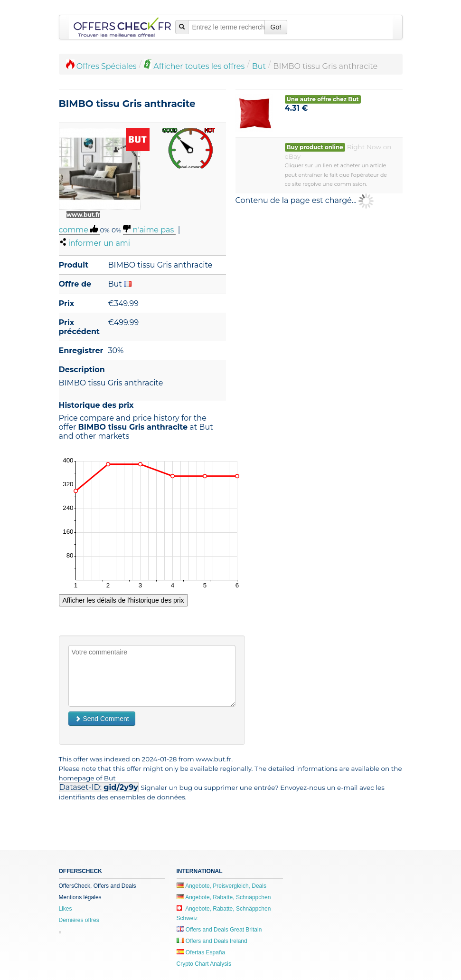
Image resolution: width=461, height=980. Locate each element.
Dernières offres (79, 920)
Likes (66, 909)
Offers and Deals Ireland (212, 941)
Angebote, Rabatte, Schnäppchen (224, 897)
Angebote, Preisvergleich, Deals (221, 886)
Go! (276, 27)
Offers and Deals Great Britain (219, 930)
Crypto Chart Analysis (204, 964)
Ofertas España (201, 952)
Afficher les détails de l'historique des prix (123, 600)
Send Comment (102, 719)
